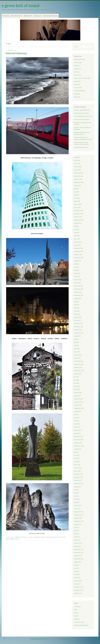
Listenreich (77, 84)
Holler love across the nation (82, 78)
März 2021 (77, 352)
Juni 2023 (77, 267)
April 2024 (77, 236)
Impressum (37, 16)
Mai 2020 (77, 383)
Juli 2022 (76, 302)
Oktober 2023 (78, 255)
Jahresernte (77, 81)
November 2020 (79, 364)
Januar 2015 (77, 584)
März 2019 (77, 427)
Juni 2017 (77, 493)
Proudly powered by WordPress (38, 639)
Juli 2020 (76, 377)
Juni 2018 (77, 455)
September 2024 (79, 220)
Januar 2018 (77, 471)
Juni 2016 (77, 531)
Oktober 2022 (78, 292)
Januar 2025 (77, 207)
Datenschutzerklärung (50, 16)
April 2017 (77, 499)
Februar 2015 (78, 581)
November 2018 (79, 440)
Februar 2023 (78, 280)
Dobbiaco (38, 537)
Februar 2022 (78, 317)
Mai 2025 (77, 195)
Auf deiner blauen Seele (81, 147)
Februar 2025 (78, 204)
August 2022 (77, 298)
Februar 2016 (78, 543)
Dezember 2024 (79, 211)
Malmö (8, 539)
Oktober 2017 (78, 480)
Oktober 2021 (78, 330)
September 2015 (79, 559)
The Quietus (77, 607)
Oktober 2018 (78, 443)
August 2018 (77, 449)
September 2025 (79, 182)
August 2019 (77, 411)
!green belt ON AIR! (79, 59)
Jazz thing (77, 619)
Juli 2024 (76, 226)
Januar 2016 (77, 546)
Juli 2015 (76, 565)
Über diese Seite (17, 16)
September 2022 (79, 295)
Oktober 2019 (78, 405)
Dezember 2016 (79, 512)
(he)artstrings (78, 62)
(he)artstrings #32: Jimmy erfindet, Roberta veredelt (81, 143)
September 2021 (79, 333)
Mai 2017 (77, 496)
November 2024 (79, 214)
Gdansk (43, 537)
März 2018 (77, 465)
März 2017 (77, 502)
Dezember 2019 (79, 399)
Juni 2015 (77, 568)
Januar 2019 (77, 433)
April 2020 (77, 386)
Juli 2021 (76, 339)
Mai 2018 (77, 458)
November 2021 (79, 327)
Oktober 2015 (78, 556)
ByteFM (76, 616)
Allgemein (18, 537)
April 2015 (77, 575)
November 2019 (79, 402)
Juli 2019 (76, 415)
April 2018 (77, 462)
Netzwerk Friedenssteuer (81, 625)
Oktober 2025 (78, 179)
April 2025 (77, 198)
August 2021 (77, 336)
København (57, 537)
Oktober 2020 (78, 367)
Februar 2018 (78, 468)
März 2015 (77, 578)
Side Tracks (24, 537)
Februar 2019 (78, 430)
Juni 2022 (77, 305)
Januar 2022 (77, 320)
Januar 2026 (77, 170)
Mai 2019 (77, 421)
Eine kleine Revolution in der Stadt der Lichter (82, 133)
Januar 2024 (77, 245)
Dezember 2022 (79, 286)
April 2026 (77, 160)
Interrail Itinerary (16, 53)
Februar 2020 (78, 393)
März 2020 (77, 389)
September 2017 (79, 484)
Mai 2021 (77, 346)
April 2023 (77, 273)
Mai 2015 (77, 571)
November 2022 (79, 289)
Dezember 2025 (79, 173)
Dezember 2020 (79, 361)
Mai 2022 (77, 308)
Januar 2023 (77, 283)
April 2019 (77, 424)
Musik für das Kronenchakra (82, 110)
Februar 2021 (78, 355)
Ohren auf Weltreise (80, 91)
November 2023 (79, 251)
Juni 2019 (77, 418)
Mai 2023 (77, 270)
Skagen (12, 539)
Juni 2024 (77, 229)
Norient (76, 613)
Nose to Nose (78, 88)
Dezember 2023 (79, 248)
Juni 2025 (77, 192)
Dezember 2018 (79, 437)
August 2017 (77, 487)
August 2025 (77, 186)
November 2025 (79, 176)
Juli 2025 (76, 189)
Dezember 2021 (79, 324)
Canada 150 (77, 69)
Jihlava (52, 537)
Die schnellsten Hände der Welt (83, 116)
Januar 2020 (77, 396)
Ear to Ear (77, 72)
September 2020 (79, 371)
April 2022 (77, 311)
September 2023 (79, 258)
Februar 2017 (78, 506)
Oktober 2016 (78, 518)
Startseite (6, 16)
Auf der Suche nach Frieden (82, 119)
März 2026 (77, 164)
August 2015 (77, 562)
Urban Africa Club (79, 622)
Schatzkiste (77, 94)
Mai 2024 (77, 233)
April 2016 (77, 537)
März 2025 (77, 201)
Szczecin (17, 539)
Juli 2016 (76, 527)
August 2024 (77, 223)
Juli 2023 (76, 264)
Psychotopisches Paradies (81, 113)
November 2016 (79, 515)
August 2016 (77, 524)
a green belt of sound (21, 6)
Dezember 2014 (79, 587)
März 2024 (77, 239)
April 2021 (77, 349)
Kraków (63, 537)
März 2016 (77, 540)
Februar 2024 (78, 242)
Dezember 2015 (79, 549)
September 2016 (79, 521)
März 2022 (77, 314)
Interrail (48, 537)
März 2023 (77, 277)
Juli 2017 (76, 490)
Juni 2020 (77, 380)
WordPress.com (66, 639)
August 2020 (77, 374)
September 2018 (79, 446)
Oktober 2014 (78, 593)
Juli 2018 (76, 452)
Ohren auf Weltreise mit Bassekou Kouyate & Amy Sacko (83, 138)
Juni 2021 (77, 342)
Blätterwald (28, 16)
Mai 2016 (77, 534)
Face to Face (77, 75)
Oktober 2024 (78, 217)
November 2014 (79, 590)
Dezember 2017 (79, 474)
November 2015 (79, 553)
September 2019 (79, 408)
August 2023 (77, 261)
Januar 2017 (77, 509)
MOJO (76, 610)
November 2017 (79, 477)
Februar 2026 (78, 167)
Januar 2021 (77, 358)
